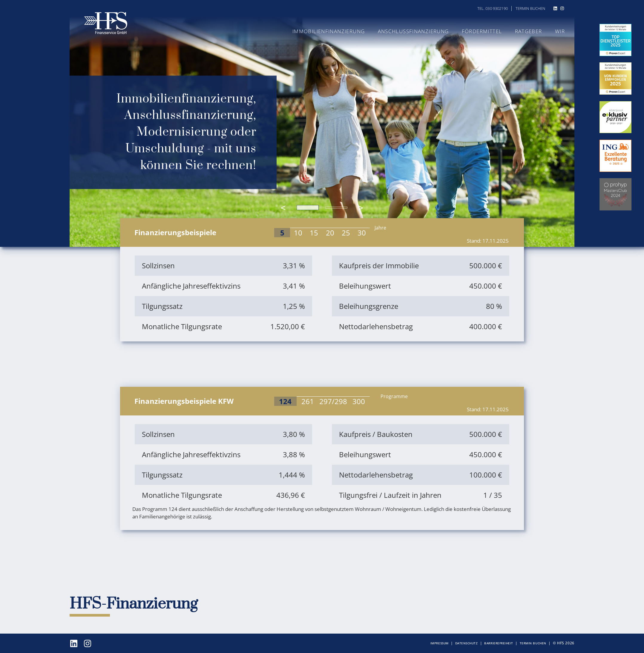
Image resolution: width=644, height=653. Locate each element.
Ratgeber (529, 31)
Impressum (440, 643)
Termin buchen (530, 8)
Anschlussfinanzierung (418, 31)
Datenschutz (467, 643)
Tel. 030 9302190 (493, 8)
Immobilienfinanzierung (335, 31)
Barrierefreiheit (499, 643)
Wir (560, 31)
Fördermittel (484, 31)
